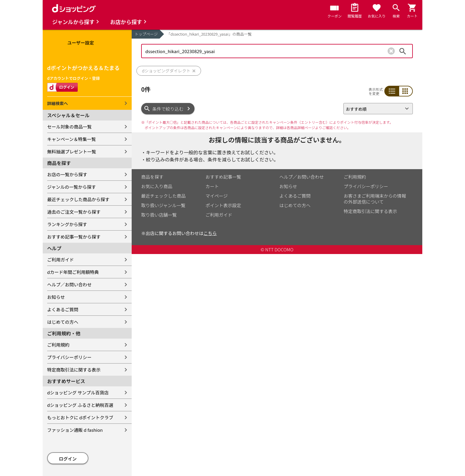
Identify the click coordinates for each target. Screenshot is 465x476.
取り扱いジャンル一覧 (163, 205)
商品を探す (152, 177)
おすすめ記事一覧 (223, 177)
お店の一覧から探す (67, 174)
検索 (403, 51)
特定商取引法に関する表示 (74, 370)
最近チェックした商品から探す (78, 199)
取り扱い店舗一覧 (159, 215)
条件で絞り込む (168, 109)
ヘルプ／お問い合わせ (69, 284)
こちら (210, 233)
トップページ (146, 34)
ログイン (68, 459)
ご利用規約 (58, 345)
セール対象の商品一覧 (69, 127)
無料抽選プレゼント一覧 (72, 151)
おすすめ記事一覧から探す (74, 237)
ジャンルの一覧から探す (71, 187)
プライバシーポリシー (69, 357)
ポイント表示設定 (223, 205)
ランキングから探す (67, 224)
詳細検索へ (58, 103)
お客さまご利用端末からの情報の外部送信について (375, 199)
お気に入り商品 (157, 186)
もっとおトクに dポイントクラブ (80, 417)
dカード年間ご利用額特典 (73, 272)
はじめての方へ (63, 322)
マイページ (217, 196)
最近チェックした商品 (163, 196)
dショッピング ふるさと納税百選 (80, 405)
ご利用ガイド (60, 260)
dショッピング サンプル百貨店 (78, 392)
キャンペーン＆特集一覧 (71, 139)
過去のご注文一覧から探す (74, 212)
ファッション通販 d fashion (75, 430)
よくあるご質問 (63, 309)
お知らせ (56, 297)
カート (212, 186)
